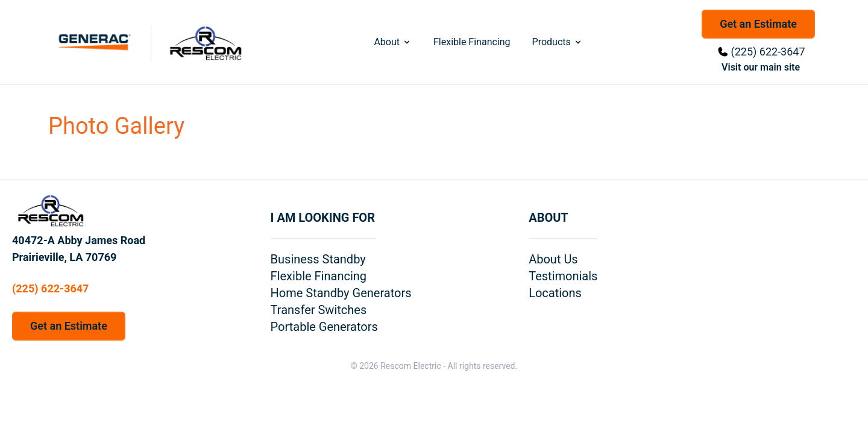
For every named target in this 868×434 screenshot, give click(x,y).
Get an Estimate (758, 24)
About (393, 42)
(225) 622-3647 (768, 52)
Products (558, 42)
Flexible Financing (472, 42)
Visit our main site (761, 67)
